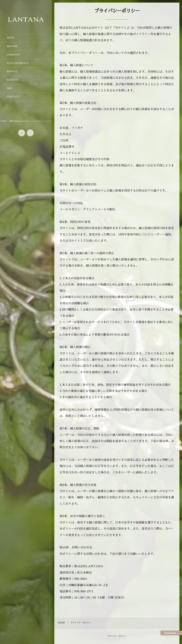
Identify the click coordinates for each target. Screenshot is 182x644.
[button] (26, 112)
